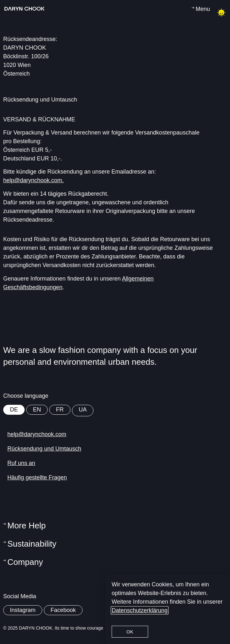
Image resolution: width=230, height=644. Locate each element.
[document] (115, 322)
